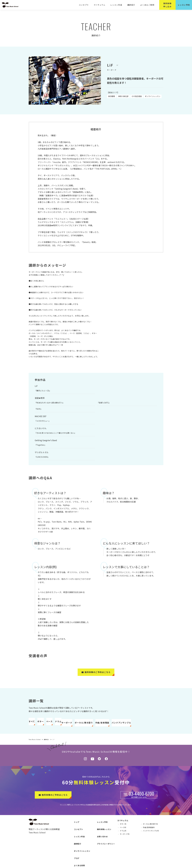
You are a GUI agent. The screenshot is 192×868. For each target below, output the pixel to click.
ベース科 (123, 837)
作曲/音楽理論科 (149, 837)
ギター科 (123, 834)
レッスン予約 (100, 830)
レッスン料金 (118, 5)
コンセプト (86, 5)
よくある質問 (77, 855)
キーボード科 (125, 844)
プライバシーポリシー (104, 842)
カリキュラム (101, 5)
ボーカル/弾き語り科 (150, 834)
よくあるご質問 (148, 5)
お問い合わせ (100, 838)
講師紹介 (132, 5)
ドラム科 (123, 840)
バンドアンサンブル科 (151, 840)
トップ (74, 830)
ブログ (74, 850)
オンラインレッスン (80, 846)
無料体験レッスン (102, 834)
